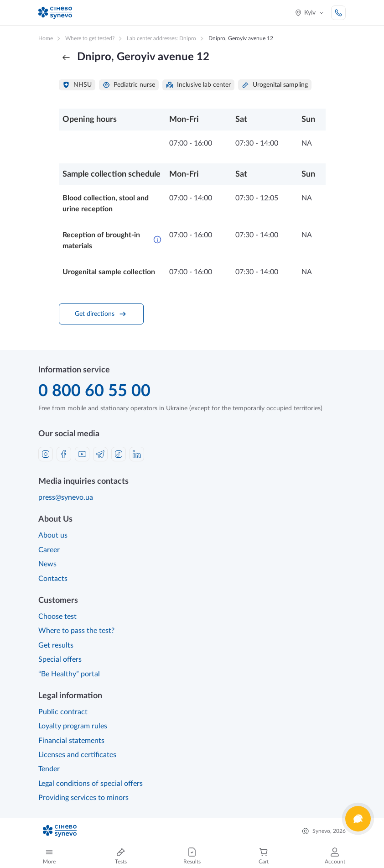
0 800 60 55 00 (94, 391)
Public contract (63, 712)
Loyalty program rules (73, 726)
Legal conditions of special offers (91, 784)
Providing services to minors (83, 798)
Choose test (57, 617)
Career (49, 550)
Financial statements (71, 741)
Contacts (53, 579)
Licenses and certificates (77, 755)
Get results (56, 645)
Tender (49, 769)
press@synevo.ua (66, 497)
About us (53, 535)
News (47, 564)
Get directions (101, 314)
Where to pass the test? (76, 631)
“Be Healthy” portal (69, 674)
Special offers (60, 659)
